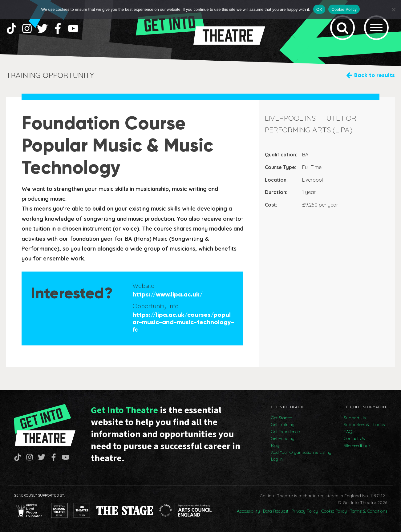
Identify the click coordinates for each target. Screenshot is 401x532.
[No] (393, 10)
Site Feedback (357, 445)
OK (319, 9)
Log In (277, 459)
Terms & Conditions (369, 511)
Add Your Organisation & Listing (301, 452)
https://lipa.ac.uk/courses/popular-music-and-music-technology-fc (183, 322)
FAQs (349, 432)
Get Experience (285, 432)
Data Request (276, 511)
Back (375, 75)
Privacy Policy (305, 511)
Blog (275, 445)
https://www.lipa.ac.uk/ (168, 294)
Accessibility (248, 511)
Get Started (282, 418)
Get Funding (283, 438)
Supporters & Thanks (364, 425)
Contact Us (354, 438)
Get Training (283, 425)
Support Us (355, 418)
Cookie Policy (334, 511)
